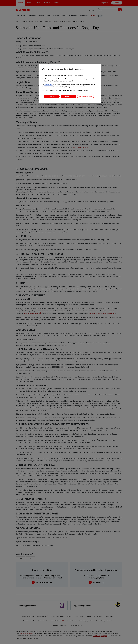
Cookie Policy (49, 85)
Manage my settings (85, 97)
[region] (70, 84)
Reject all (68, 97)
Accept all (52, 97)
